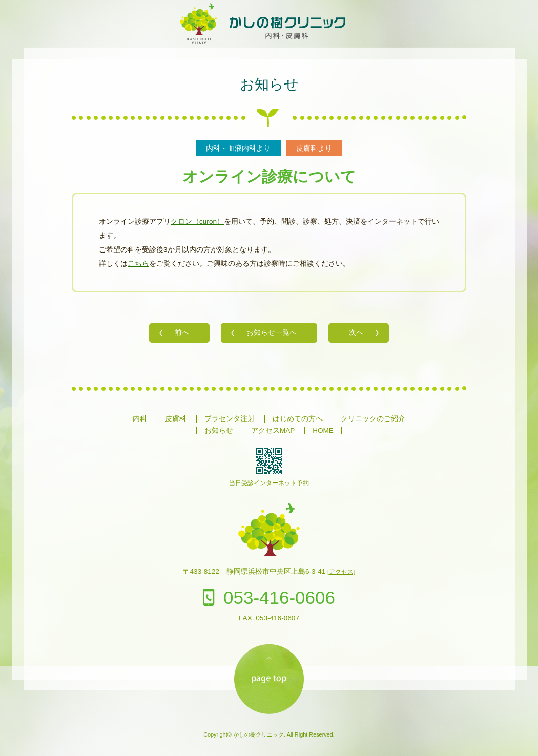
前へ (182, 333)
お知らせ (269, 84)
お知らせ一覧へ (272, 333)
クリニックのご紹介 (373, 419)
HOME (323, 430)
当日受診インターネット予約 (269, 483)
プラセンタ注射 (230, 419)
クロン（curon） (197, 222)
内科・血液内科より (238, 148)
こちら (138, 264)
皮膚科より (314, 148)
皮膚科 (176, 419)
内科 (140, 419)
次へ (356, 333)
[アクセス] (341, 572)
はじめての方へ (298, 419)
